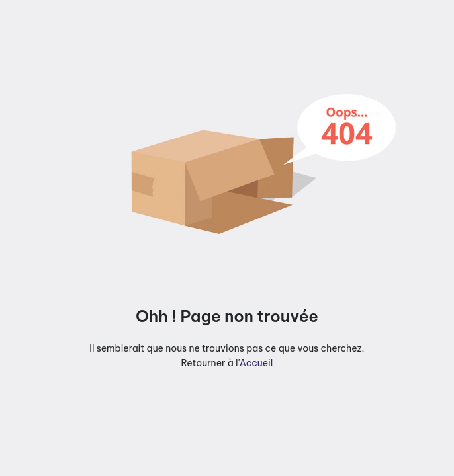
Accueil (256, 363)
